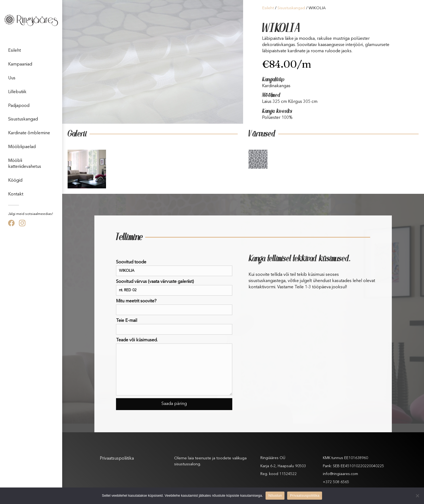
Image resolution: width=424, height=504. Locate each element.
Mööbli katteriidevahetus (25, 164)
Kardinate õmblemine (29, 133)
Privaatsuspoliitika (117, 459)
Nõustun (275, 495)
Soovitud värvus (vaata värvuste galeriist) (174, 288)
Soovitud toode (174, 268)
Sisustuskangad (23, 119)
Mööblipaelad (22, 147)
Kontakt (16, 194)
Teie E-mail (174, 327)
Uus (12, 78)
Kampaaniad (20, 64)
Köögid (15, 181)
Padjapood (19, 106)
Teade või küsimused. (174, 367)
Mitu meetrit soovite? (174, 307)
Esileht (14, 51)
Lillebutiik (17, 92)
